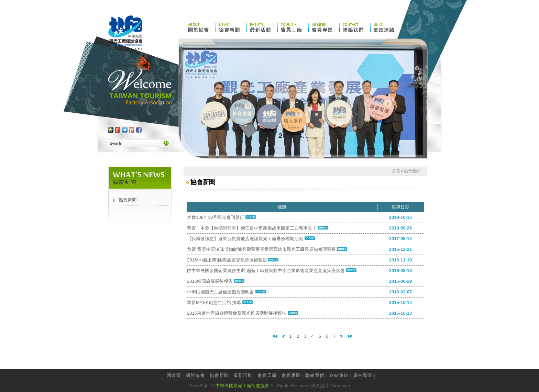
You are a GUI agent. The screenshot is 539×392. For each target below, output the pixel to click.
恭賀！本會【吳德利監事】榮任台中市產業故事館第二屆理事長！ (258, 228)
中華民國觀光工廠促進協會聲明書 (226, 292)
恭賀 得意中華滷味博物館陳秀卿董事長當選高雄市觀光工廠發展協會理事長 (267, 249)
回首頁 (174, 375)
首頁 (396, 171)
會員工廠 (267, 375)
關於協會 (195, 375)
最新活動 (243, 375)
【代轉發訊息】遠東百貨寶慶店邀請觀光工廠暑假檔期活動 (251, 239)
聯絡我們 (315, 375)
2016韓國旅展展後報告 (216, 281)
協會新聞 (128, 200)
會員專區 (291, 375)
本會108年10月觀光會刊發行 (221, 217)
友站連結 (339, 375)
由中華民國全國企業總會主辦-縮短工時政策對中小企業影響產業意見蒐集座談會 (272, 271)
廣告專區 (363, 375)
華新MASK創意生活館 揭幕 (220, 303)
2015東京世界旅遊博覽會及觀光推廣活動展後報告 (243, 313)
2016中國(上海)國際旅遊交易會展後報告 (233, 260)
